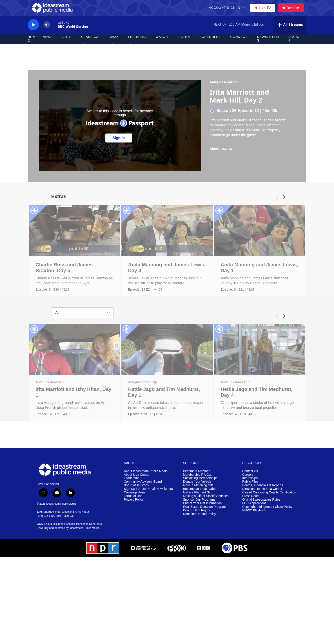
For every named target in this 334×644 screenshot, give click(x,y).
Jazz (114, 45)
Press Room (251, 528)
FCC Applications (254, 535)
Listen (184, 45)
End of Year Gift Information (202, 535)
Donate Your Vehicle (197, 514)
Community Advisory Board (143, 514)
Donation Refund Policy (199, 546)
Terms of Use (133, 528)
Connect (239, 45)
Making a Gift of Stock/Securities (206, 528)
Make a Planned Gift (197, 524)
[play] (33, 33)
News (48, 45)
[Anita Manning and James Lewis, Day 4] (171, 239)
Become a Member (196, 503)
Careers (248, 506)
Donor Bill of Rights (196, 542)
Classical (91, 45)
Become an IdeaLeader (199, 521)
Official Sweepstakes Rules (261, 531)
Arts (67, 45)
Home (32, 47)
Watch (162, 45)
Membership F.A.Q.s (197, 506)
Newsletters (269, 47)
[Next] (284, 205)
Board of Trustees (136, 517)
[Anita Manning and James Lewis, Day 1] (267, 239)
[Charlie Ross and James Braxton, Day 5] (75, 239)
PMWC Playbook (254, 542)
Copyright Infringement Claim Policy (267, 539)
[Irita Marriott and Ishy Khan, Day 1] (75, 369)
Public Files (250, 514)
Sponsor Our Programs (199, 531)
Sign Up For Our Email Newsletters (148, 521)
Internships (250, 510)
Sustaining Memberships (200, 510)
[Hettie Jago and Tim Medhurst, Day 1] (174, 369)
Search (293, 47)
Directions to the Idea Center (262, 521)
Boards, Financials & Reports (263, 517)
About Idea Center (137, 506)
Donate (295, 12)
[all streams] (290, 33)
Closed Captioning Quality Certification (269, 524)
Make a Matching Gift (198, 517)
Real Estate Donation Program (204, 539)
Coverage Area (134, 524)
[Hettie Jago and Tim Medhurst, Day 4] (262, 369)
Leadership (132, 510)
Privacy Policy (134, 531)
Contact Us (250, 503)
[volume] (47, 33)
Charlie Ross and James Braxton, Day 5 (64, 275)
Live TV (264, 12)
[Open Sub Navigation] (244, 12)
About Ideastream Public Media (146, 503)
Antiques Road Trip (224, 90)
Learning (137, 45)
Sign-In (119, 146)
